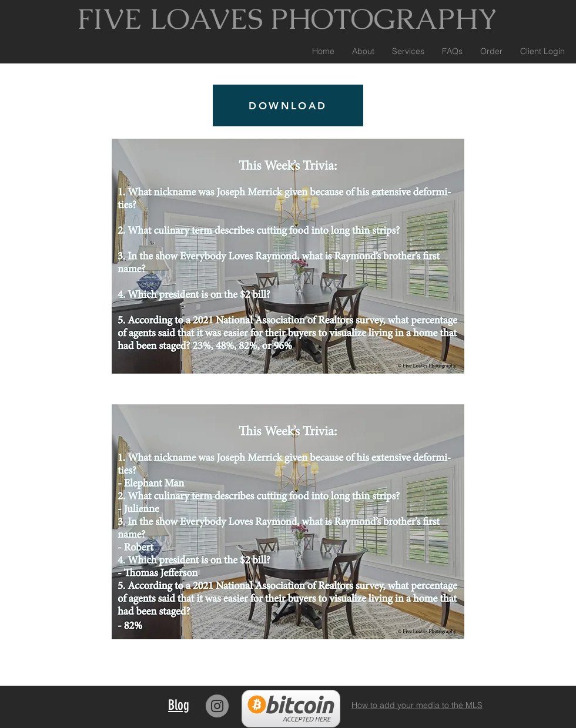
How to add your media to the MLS (417, 705)
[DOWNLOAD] (288, 105)
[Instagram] (217, 706)
